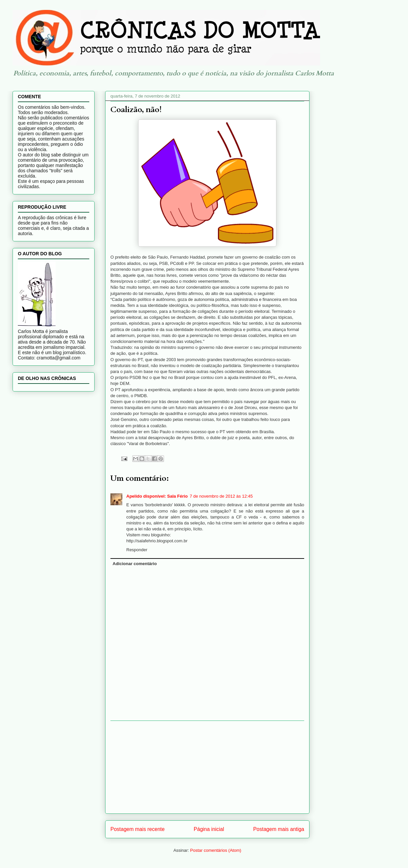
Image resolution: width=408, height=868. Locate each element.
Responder (137, 550)
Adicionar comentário (135, 564)
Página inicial (209, 829)
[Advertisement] (207, 767)
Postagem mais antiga (279, 829)
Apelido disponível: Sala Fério (157, 496)
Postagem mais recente (138, 829)
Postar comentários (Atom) (216, 850)
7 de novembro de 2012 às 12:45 (221, 496)
